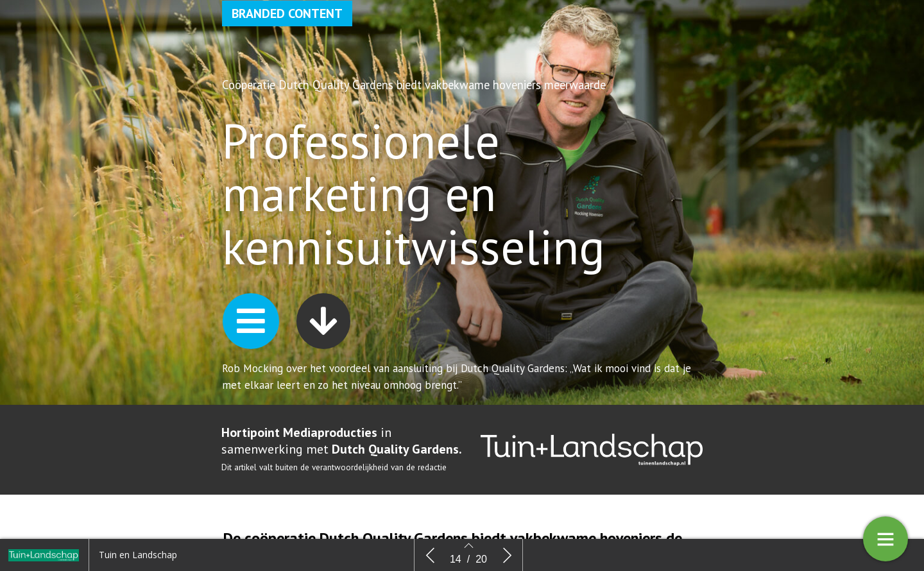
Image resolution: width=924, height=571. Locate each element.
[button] (251, 321)
